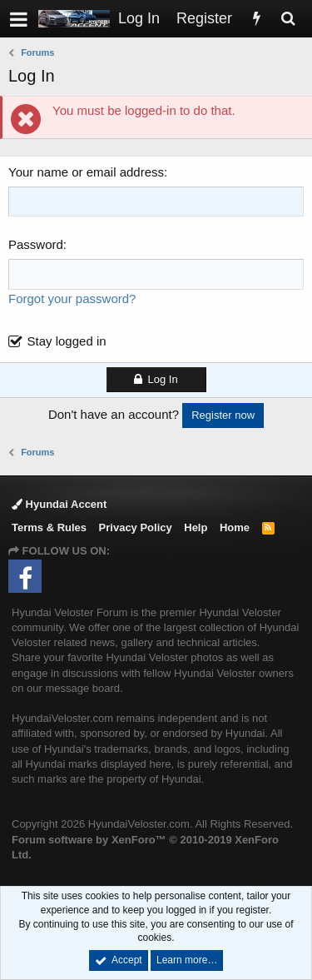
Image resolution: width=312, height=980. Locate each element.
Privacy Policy (136, 527)
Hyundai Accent (59, 504)
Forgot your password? (72, 298)
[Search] (288, 19)
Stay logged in (67, 341)
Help (196, 527)
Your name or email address (86, 172)
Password (36, 244)
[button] (19, 19)
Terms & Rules (49, 527)
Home (235, 527)
